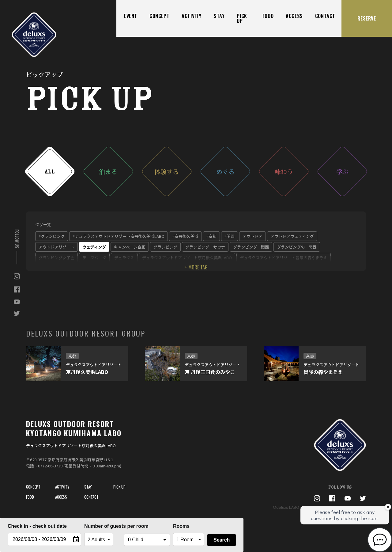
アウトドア (253, 236)
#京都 (211, 236)
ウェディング (94, 247)
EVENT (131, 16)
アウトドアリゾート (57, 247)
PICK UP (242, 18)
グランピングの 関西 (297, 247)
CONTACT (325, 16)
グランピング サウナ (205, 247)
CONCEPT (159, 16)
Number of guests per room (103, 526)
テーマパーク (94, 258)
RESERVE (367, 18)
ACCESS (294, 16)
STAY (219, 16)
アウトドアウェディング (292, 236)
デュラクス (124, 258)
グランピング (165, 247)
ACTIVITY (192, 16)
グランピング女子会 (57, 258)
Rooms (181, 526)
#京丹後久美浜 (185, 236)
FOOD (268, 16)
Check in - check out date (37, 526)
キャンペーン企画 (130, 247)
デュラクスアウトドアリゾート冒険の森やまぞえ (284, 258)
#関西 (230, 236)
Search (222, 540)
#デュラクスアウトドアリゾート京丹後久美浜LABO (119, 236)
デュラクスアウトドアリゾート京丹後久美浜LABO (187, 258)
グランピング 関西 (251, 247)
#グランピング (52, 236)
